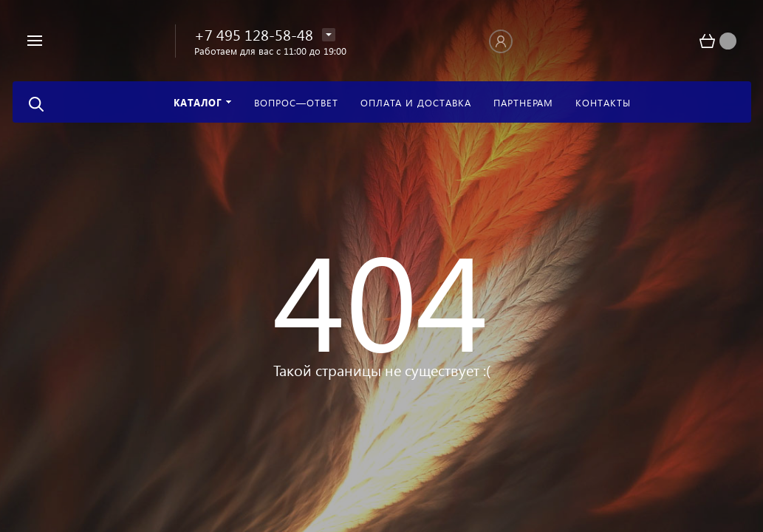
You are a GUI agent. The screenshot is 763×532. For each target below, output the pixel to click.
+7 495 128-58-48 (254, 34)
